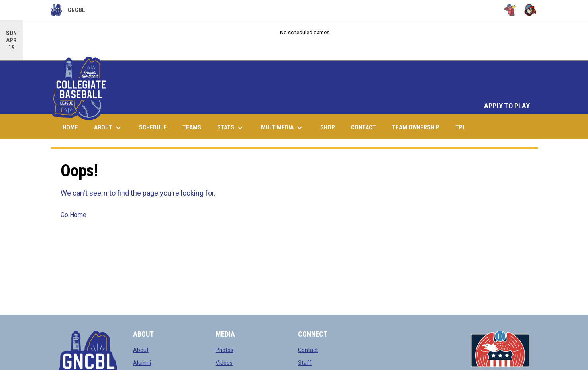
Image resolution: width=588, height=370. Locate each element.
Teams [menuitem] (192, 127)
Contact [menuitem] (364, 127)
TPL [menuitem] (464, 127)
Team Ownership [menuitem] (416, 127)
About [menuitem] (109, 128)
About (141, 350)
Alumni (142, 363)
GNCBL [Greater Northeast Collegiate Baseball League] (68, 10)
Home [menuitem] (70, 127)
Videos (224, 363)
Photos (224, 350)
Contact (308, 350)
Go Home (73, 215)
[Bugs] (510, 10)
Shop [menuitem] (331, 127)
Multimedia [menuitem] (283, 128)
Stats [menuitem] (231, 128)
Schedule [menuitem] (153, 127)
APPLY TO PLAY (507, 106)
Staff (305, 363)
